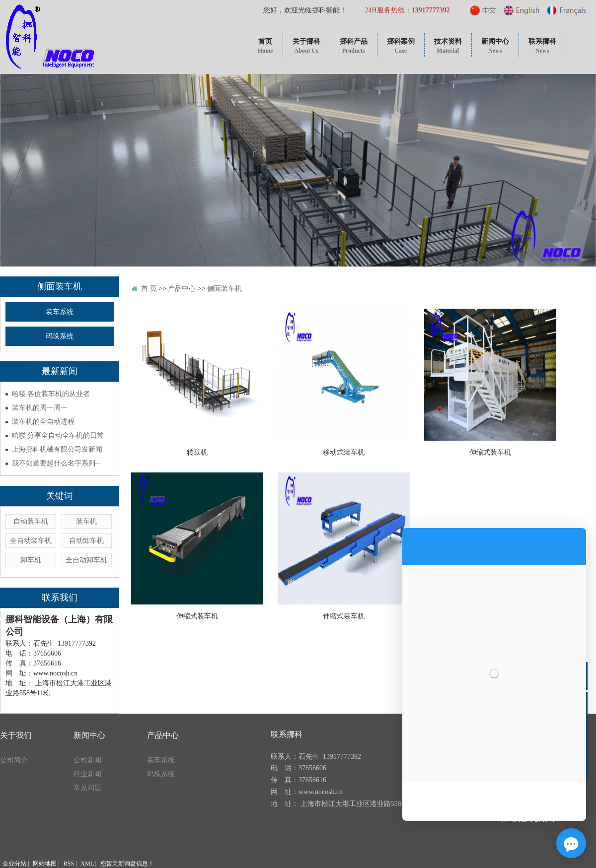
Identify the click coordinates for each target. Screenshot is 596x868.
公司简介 (14, 760)
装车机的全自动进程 (43, 422)
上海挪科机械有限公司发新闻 (57, 449)
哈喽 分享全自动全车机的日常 (58, 435)
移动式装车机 (344, 452)
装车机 (86, 521)
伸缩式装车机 (490, 452)
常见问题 (87, 788)
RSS (69, 864)
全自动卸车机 (86, 560)
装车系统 (60, 312)
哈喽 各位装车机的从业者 (51, 394)
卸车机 (31, 560)
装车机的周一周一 (40, 408)
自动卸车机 (86, 541)
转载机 (197, 452)
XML (87, 864)
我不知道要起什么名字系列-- (56, 463)
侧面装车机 (224, 289)
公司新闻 (87, 760)
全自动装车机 (31, 541)
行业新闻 (87, 774)
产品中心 (182, 289)
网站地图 (45, 864)
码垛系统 (60, 336)
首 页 (149, 289)
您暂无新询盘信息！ (127, 864)
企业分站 (14, 864)
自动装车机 (31, 521)
